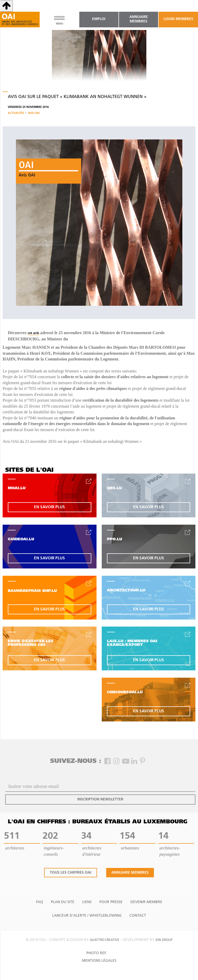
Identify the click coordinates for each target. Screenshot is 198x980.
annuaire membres (139, 19)
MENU (59, 24)
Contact (138, 916)
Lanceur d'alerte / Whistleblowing (87, 916)
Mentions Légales (99, 961)
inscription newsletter (100, 800)
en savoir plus (49, 507)
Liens (87, 902)
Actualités (16, 113)
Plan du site (63, 902)
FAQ (40, 902)
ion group (164, 940)
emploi (99, 19)
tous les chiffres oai (71, 873)
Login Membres (178, 19)
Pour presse (111, 902)
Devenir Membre (146, 902)
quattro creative (104, 940)
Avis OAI (34, 113)
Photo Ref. (97, 953)
